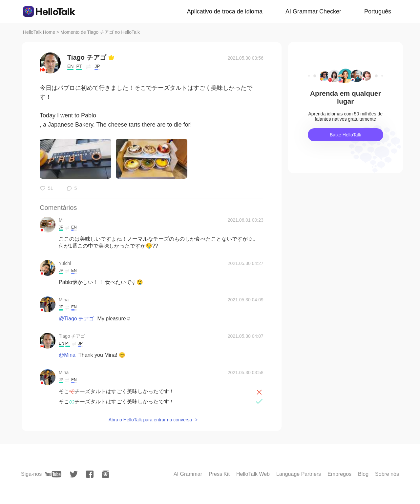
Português (378, 11)
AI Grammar (188, 474)
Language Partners (299, 474)
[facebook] (90, 474)
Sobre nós (387, 474)
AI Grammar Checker (313, 11)
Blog (363, 474)
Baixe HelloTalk (346, 135)
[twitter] (74, 474)
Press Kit (219, 474)
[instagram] (105, 474)
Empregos (339, 474)
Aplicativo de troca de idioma (225, 11)
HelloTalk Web (253, 474)
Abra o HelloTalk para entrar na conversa (150, 420)
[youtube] (53, 474)
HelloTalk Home (39, 32)
